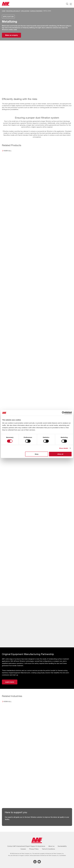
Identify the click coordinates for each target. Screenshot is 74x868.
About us (51, 846)
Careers (23, 849)
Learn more (10, 682)
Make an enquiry (11, 35)
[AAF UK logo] (6, 4)
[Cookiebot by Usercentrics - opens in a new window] (63, 413)
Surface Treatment (36, 11)
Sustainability (62, 846)
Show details (64, 448)
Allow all (60, 454)
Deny (37, 454)
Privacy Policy (34, 849)
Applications (25, 11)
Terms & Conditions (48, 849)
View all (8, 151)
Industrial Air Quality (13, 11)
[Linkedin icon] (35, 862)
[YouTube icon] (39, 862)
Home (4, 11)
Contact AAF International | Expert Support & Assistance (26, 846)
